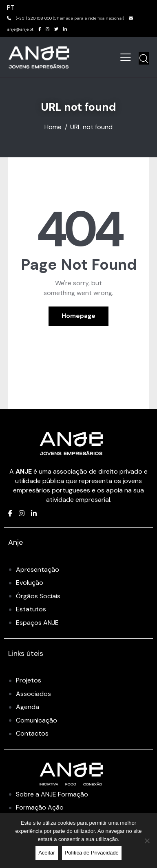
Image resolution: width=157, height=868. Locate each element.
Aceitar (46, 853)
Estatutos (31, 609)
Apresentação (38, 569)
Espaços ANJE (37, 623)
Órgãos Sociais (38, 596)
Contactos (32, 733)
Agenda (28, 707)
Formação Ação (40, 807)
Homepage (78, 316)
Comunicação (36, 720)
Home (53, 127)
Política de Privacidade (92, 853)
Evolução (30, 583)
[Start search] (144, 58)
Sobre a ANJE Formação (52, 794)
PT (11, 8)
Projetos (29, 680)
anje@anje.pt (20, 29)
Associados (33, 694)
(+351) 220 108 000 (34, 18)
